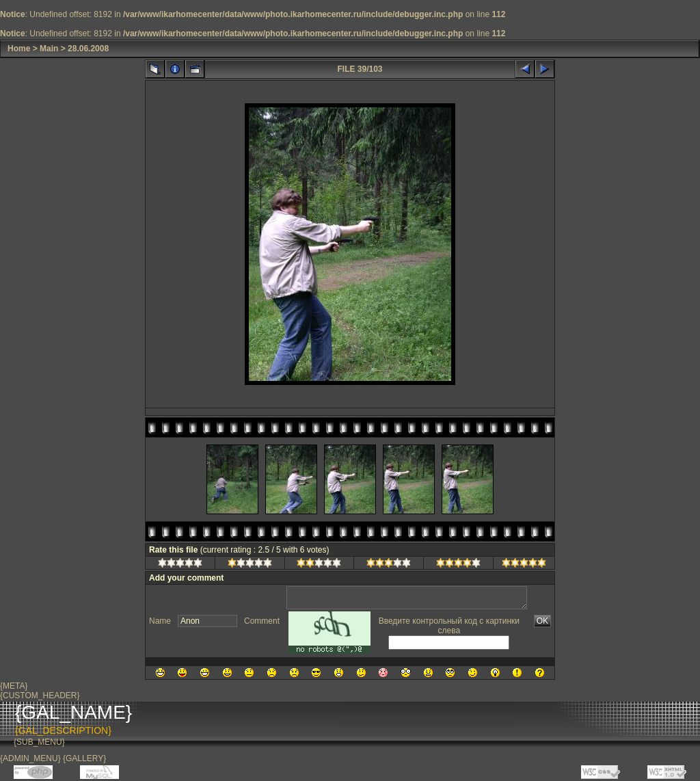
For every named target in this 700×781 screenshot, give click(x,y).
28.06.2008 (88, 49)
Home (19, 49)
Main (49, 49)
